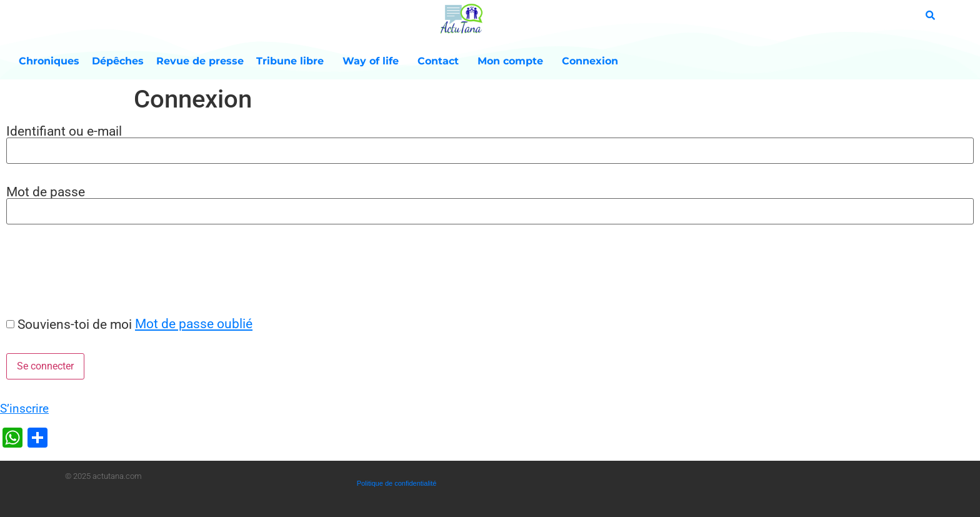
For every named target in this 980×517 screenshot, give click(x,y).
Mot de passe (46, 192)
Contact (441, 61)
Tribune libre (293, 61)
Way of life (374, 61)
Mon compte (513, 61)
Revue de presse (200, 61)
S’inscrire (24, 409)
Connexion (590, 61)
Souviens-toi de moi (75, 324)
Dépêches (118, 61)
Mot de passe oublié (194, 324)
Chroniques (49, 61)
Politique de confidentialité (397, 483)
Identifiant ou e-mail (64, 131)
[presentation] (95, 270)
